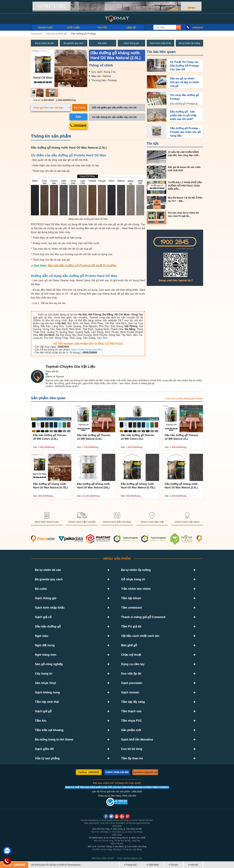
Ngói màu (42, 636)
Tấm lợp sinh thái (47, 702)
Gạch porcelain (132, 683)
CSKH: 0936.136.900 (117, 772)
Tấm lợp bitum (131, 598)
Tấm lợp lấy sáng (133, 702)
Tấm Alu (41, 721)
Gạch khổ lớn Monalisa (137, 740)
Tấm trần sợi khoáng (49, 730)
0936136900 (90, 353)
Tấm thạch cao (131, 711)
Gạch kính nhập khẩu (161, 43)
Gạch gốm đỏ (44, 749)
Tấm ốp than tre (132, 758)
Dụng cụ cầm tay (133, 664)
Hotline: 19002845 (89, 772)
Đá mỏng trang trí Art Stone (54, 740)
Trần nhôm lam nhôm (136, 589)
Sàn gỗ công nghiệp (49, 664)
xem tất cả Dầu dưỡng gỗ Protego (183, 399)
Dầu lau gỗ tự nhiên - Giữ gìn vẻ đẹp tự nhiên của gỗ (185, 82)
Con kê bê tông (132, 749)
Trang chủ (36, 34)
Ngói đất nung (45, 645)
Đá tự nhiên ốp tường (189, 43)
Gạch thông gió (132, 43)
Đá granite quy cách (74, 43)
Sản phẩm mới (131, 730)
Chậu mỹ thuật (131, 655)
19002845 (198, 28)
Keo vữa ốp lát (131, 674)
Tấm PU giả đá (131, 626)
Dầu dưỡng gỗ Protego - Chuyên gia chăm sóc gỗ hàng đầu (185, 132)
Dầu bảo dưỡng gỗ (56, 34)
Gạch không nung (47, 692)
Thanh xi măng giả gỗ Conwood (143, 617)
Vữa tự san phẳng (47, 758)
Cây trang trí (44, 674)
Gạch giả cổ (43, 617)
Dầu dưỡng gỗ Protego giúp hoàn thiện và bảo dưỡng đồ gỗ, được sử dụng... (185, 104)
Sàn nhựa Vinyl (45, 683)
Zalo (78, 117)
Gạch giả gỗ (43, 711)
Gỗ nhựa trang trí (133, 579)
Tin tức (153, 144)
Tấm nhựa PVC (131, 721)
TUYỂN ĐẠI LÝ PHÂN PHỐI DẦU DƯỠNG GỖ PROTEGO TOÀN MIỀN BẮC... (185, 186)
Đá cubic (103, 43)
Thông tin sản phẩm (51, 136)
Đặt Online (80, 107)
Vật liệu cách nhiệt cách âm (140, 636)
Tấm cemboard (131, 608)
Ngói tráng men (46, 655)
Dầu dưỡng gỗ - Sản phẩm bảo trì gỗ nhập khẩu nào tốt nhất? (183, 115)
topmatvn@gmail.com (146, 772)
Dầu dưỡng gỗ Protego (84, 34)
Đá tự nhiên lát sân (45, 43)
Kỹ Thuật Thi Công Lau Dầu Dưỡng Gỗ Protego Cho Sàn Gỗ (185, 66)
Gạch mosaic (130, 692)
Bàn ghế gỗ (129, 645)
